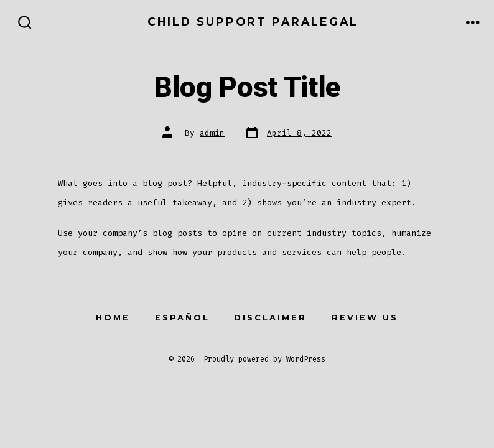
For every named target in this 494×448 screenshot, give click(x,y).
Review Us (365, 318)
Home (113, 318)
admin (212, 133)
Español (182, 318)
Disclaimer (270, 318)
